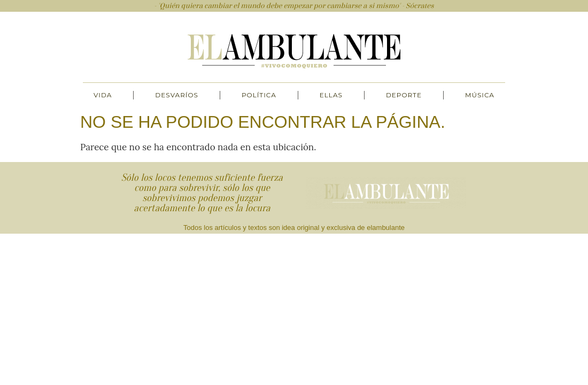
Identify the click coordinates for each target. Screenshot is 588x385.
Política (259, 95)
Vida (103, 95)
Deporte (404, 95)
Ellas (331, 95)
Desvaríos (177, 95)
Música (480, 95)
